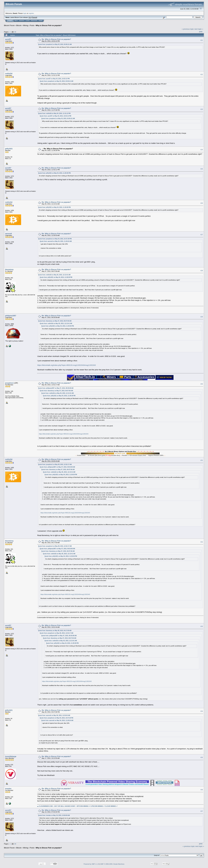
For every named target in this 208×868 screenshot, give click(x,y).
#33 (202, 626)
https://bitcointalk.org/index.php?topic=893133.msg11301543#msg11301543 (67, 365)
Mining (26, 25)
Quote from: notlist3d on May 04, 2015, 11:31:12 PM (54, 113)
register (31, 13)
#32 (202, 542)
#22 (202, 74)
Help (16, 21)
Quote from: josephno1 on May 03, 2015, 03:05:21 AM (55, 44)
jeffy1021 (9, 149)
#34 (202, 711)
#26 (202, 203)
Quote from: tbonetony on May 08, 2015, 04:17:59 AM (55, 631)
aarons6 (8, 234)
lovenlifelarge (11, 756)
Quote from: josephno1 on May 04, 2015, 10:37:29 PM (55, 239)
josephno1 (9, 383)
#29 (202, 317)
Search (22, 21)
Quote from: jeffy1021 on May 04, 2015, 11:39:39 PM (54, 173)
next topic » (199, 29)
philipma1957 (11, 316)
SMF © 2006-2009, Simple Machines (112, 864)
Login (28, 21)
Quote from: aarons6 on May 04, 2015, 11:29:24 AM (56, 241)
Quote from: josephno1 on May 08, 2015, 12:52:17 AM (55, 464)
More (41, 21)
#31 (202, 460)
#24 (202, 150)
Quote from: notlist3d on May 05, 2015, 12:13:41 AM (54, 275)
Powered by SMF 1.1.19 (92, 864)
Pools (32, 25)
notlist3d (9, 73)
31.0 (30, 17)
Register (34, 21)
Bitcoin (19, 25)
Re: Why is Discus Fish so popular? (56, 39)
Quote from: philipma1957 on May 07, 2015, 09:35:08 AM (56, 388)
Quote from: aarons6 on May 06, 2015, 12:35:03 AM (54, 715)
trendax (8, 789)
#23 (202, 109)
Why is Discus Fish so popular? (49, 25)
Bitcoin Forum (9, 25)
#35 (202, 757)
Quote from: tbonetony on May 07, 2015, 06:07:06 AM (55, 321)
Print (201, 32)
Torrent (34, 17)
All (15, 32)
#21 (202, 40)
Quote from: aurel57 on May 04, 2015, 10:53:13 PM (54, 79)
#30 (202, 384)
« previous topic (188, 29)
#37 (202, 811)
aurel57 (8, 39)
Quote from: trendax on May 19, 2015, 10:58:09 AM (54, 815)
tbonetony (9, 269)
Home (10, 21)
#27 (202, 235)
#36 (202, 790)
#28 (202, 271)
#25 (202, 169)
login (25, 13)
